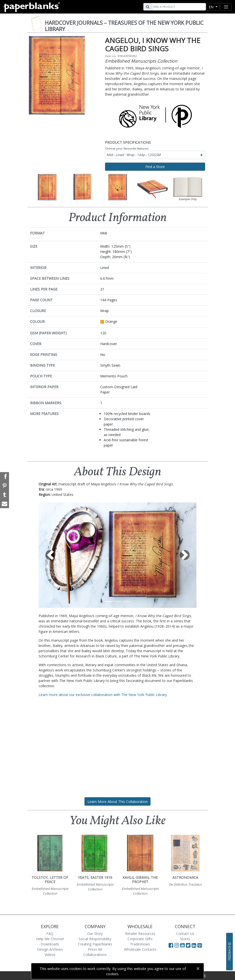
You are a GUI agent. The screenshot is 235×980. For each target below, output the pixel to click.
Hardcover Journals (124, 26)
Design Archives (50, 949)
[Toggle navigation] (226, 7)
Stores (185, 939)
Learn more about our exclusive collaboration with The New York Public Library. (103, 695)
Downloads (50, 944)
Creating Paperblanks (95, 944)
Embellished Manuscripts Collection (141, 61)
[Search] (178, 7)
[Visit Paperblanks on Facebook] (171, 945)
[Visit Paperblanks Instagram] (177, 945)
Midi (134, 155)
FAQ (50, 934)
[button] (50, 555)
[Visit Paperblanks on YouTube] (183, 945)
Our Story (95, 934)
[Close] (198, 968)
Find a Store (155, 167)
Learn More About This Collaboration (118, 802)
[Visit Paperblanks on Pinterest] (200, 945)
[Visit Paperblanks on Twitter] (189, 945)
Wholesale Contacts (140, 949)
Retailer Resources (140, 934)
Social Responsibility (95, 939)
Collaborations (95, 955)
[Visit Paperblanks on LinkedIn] (195, 945)
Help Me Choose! (50, 939)
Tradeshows (140, 944)
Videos (50, 955)
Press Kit (95, 949)
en (212, 7)
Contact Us (185, 934)
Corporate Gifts (140, 939)
